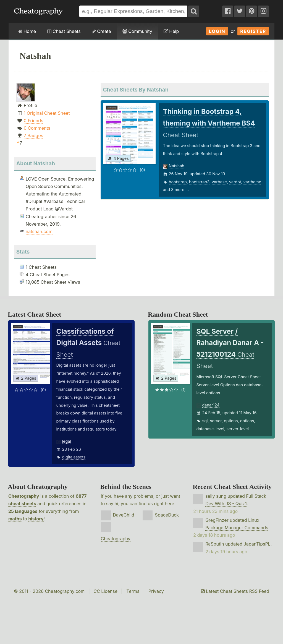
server (216, 421)
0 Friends (34, 121)
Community (137, 31)
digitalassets (74, 457)
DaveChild (124, 515)
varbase (219, 182)
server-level (238, 429)
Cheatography (24, 496)
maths (15, 519)
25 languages (23, 511)
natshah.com (39, 231)
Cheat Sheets (64, 31)
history (36, 519)
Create (102, 31)
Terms (133, 591)
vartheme (252, 182)
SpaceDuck (167, 515)
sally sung (216, 496)
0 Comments (37, 128)
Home (27, 31)
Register (253, 31)
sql (205, 421)
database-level (210, 429)
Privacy (156, 591)
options (231, 421)
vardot (235, 182)
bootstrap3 (199, 182)
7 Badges (33, 135)
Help (171, 31)
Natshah (177, 166)
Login (217, 31)
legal (67, 441)
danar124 (211, 405)
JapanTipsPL (257, 544)
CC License (105, 591)
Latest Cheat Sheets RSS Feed (235, 591)
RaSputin (215, 544)
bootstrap (178, 182)
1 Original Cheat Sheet (47, 113)
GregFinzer (217, 520)
